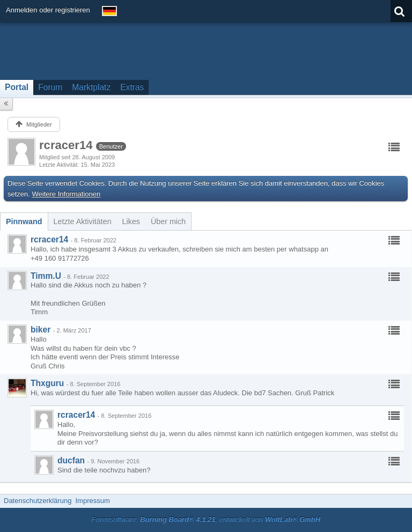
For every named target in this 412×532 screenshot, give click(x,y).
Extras (132, 87)
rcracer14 (49, 239)
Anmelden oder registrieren (48, 10)
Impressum (92, 501)
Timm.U (46, 276)
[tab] (24, 221)
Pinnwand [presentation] (24, 221)
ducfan (71, 460)
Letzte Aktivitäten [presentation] (83, 221)
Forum (50, 87)
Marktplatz (91, 87)
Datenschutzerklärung (38, 501)
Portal (17, 87)
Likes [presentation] (131, 221)
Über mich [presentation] (168, 221)
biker (41, 330)
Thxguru (47, 383)
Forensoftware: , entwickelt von (206, 519)
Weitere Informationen (67, 194)
